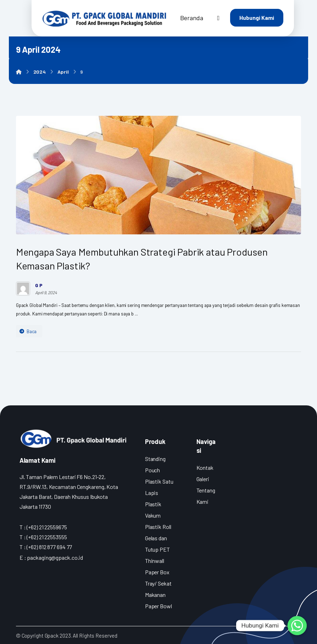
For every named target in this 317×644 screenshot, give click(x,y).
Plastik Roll (158, 527)
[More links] (218, 18)
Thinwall (155, 561)
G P (39, 285)
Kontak (205, 468)
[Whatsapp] (297, 626)
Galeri (203, 479)
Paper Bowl (158, 606)
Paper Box (157, 572)
